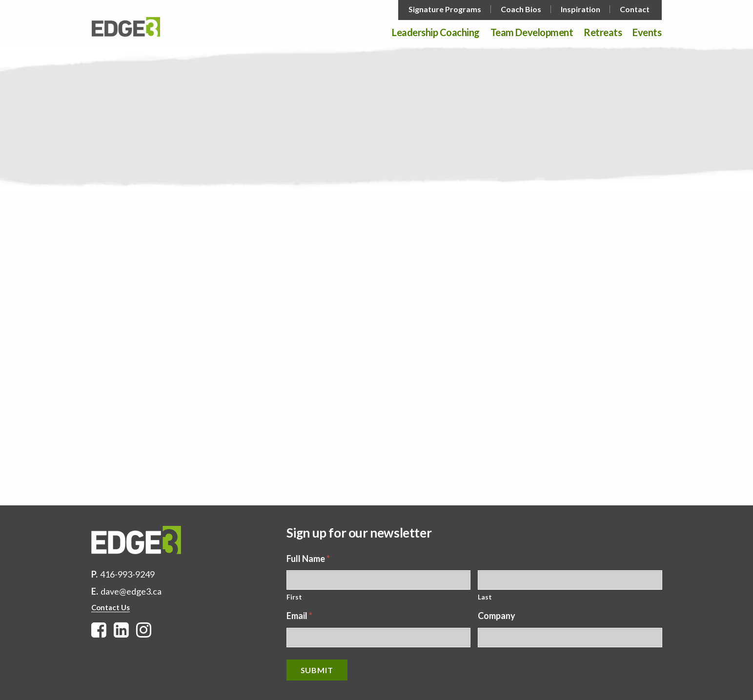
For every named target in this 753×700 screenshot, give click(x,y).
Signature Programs (445, 9)
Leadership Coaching (436, 33)
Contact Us (111, 607)
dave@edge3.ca (131, 591)
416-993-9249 (127, 574)
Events (647, 33)
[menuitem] (446, 9)
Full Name (308, 559)
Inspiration (580, 9)
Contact (635, 9)
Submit (317, 670)
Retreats (603, 33)
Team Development (532, 33)
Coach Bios (521, 9)
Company (497, 616)
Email (299, 616)
